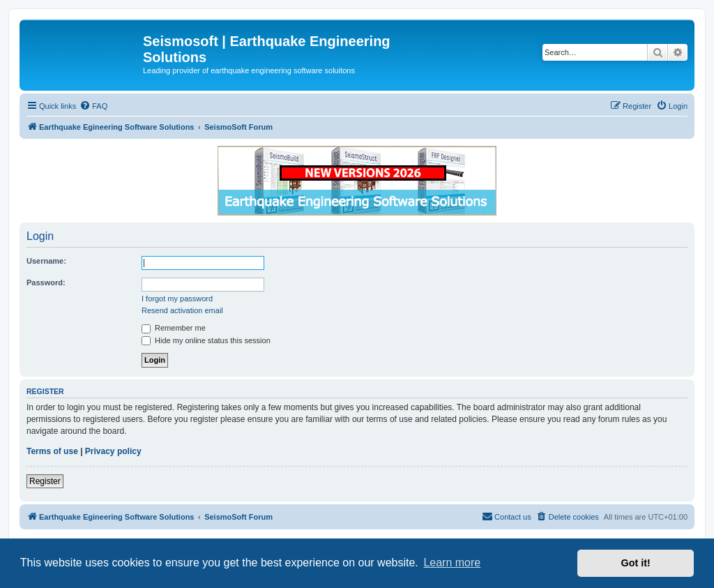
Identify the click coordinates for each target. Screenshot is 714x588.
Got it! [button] (636, 563)
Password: (46, 282)
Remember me (174, 328)
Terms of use (52, 451)
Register (45, 481)
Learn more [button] (452, 563)
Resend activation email (182, 310)
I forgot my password (177, 299)
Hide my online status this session (206, 340)
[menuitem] (93, 106)
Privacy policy (113, 451)
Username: (46, 261)
